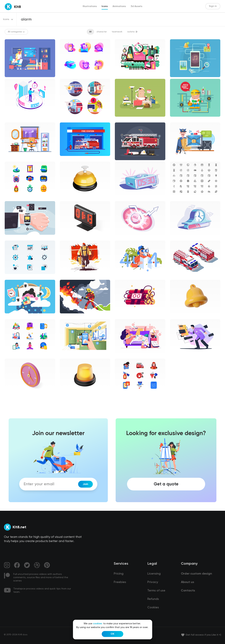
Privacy (153, 582)
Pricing (119, 574)
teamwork (117, 32)
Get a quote (166, 484)
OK (112, 634)
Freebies (120, 582)
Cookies (153, 608)
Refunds (153, 599)
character (102, 32)
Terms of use (156, 591)
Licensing (154, 574)
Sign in (213, 6)
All (90, 32)
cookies (98, 624)
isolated (132, 32)
